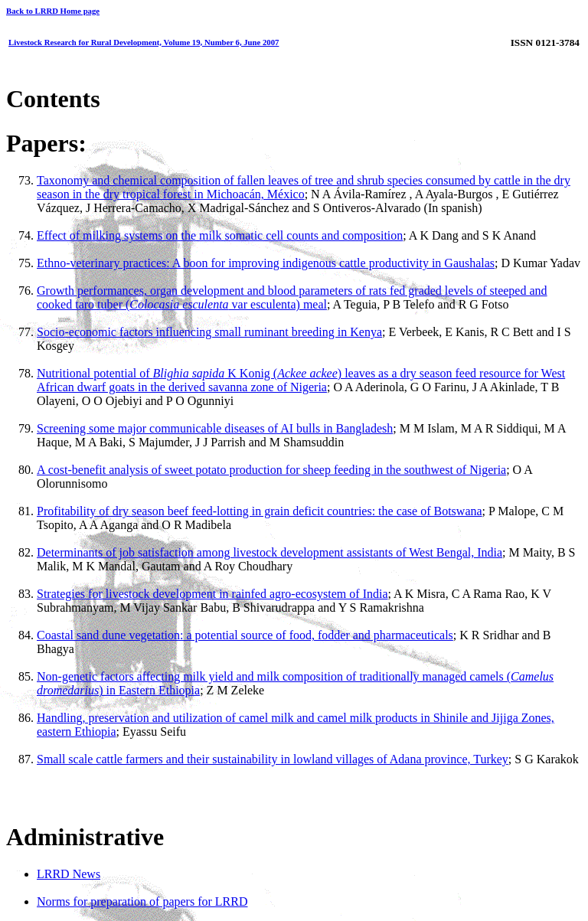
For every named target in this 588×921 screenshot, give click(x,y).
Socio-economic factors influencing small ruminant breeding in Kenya (209, 332)
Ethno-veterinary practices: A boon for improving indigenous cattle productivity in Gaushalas (266, 263)
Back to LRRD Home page (53, 11)
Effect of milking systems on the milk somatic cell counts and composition (220, 235)
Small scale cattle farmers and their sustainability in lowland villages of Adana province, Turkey (273, 759)
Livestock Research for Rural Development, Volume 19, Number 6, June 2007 (144, 42)
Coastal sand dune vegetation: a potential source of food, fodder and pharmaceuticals (245, 635)
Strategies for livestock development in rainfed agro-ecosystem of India (212, 594)
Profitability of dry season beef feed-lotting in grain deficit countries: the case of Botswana (260, 511)
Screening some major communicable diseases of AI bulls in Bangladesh (215, 428)
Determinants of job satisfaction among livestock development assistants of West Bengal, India (269, 552)
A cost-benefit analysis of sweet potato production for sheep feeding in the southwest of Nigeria (271, 470)
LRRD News (69, 874)
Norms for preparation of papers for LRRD (142, 901)
